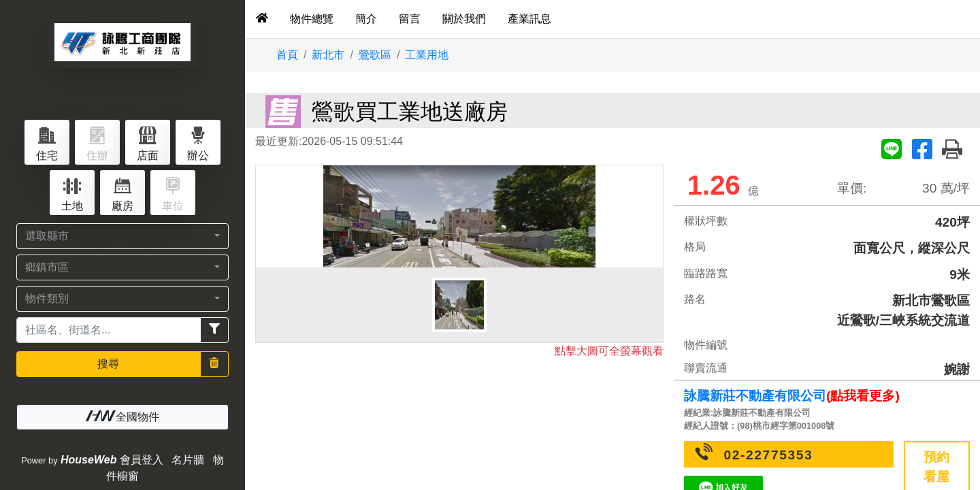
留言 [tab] (410, 19)
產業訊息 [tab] (529, 19)
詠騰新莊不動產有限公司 (755, 396)
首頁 (287, 55)
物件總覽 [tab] (312, 19)
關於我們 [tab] (464, 19)
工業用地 (427, 55)
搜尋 (108, 364)
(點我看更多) (863, 396)
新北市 (328, 55)
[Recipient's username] (109, 330)
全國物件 (122, 416)
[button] (122, 236)
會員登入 (142, 460)
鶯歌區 (375, 55)
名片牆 (188, 460)
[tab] (262, 19)
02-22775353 (769, 455)
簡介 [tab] (366, 19)
